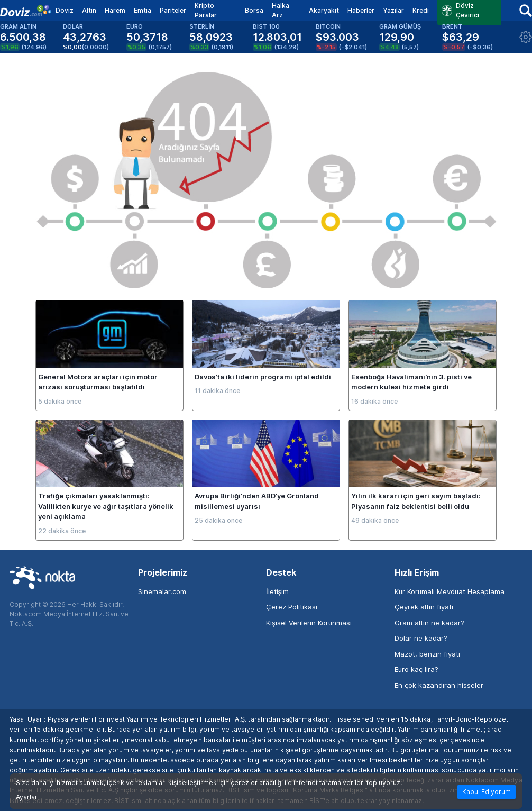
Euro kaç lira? (416, 669)
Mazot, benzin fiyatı (427, 654)
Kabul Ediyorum (487, 792)
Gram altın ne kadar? (429, 623)
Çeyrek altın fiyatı (424, 607)
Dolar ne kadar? (421, 638)
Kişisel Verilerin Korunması (309, 623)
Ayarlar (27, 797)
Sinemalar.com (162, 591)
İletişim (277, 591)
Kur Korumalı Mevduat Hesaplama (450, 591)
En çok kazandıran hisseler (439, 685)
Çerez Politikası (292, 607)
